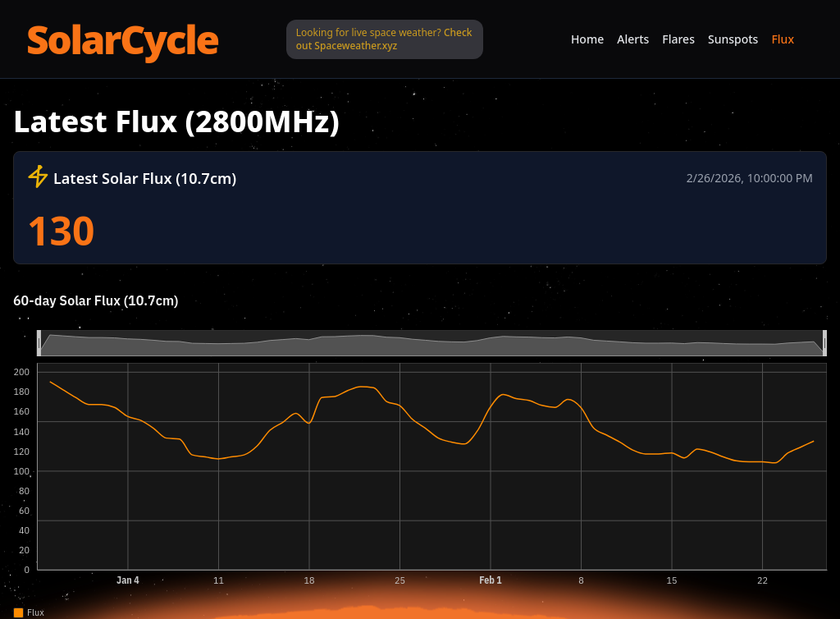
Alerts (633, 39)
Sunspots (733, 39)
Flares (678, 39)
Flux (783, 39)
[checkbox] (18, 613)
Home (587, 39)
